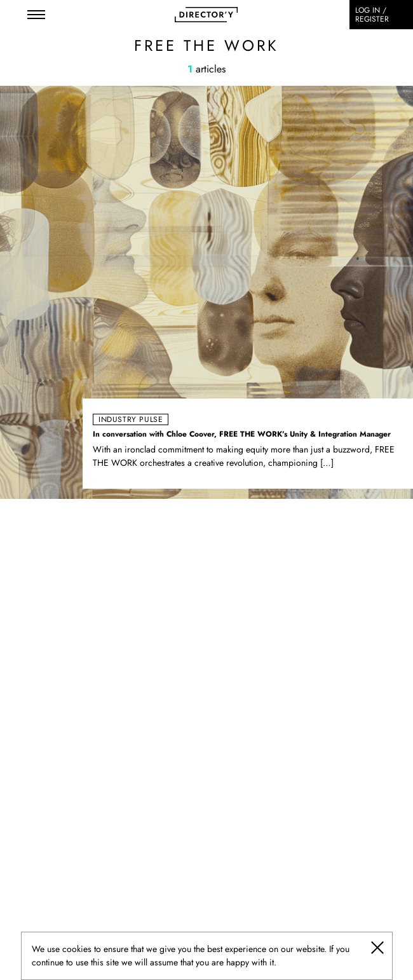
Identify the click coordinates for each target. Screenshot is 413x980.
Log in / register (372, 15)
